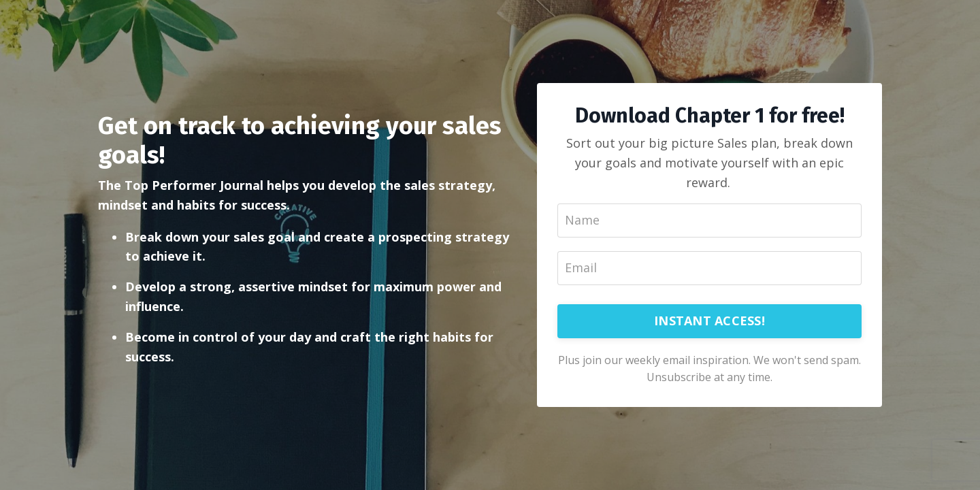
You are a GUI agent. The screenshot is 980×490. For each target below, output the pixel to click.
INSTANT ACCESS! (709, 321)
